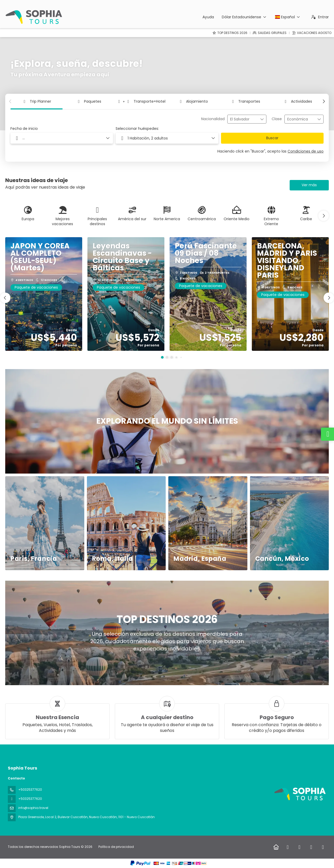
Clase (277, 119)
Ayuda (208, 17)
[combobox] (243, 119)
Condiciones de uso (306, 151)
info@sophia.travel (33, 808)
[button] (10, 101)
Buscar (272, 138)
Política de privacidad (116, 847)
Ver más (309, 185)
